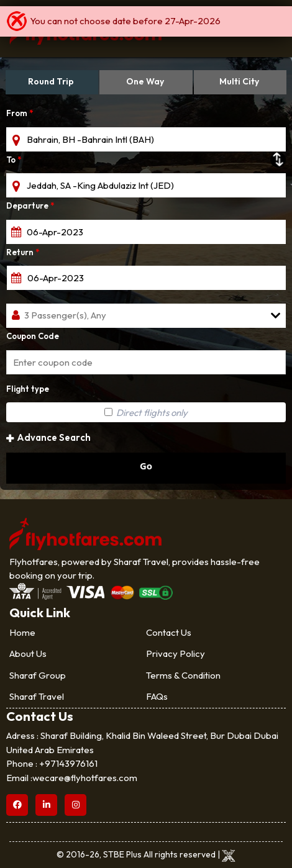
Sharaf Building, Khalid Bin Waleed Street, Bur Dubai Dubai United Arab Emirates (142, 742)
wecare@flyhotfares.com (85, 778)
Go (146, 466)
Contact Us (169, 632)
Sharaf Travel (37, 696)
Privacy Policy (176, 653)
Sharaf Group (38, 675)
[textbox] (146, 139)
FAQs (157, 696)
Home (22, 632)
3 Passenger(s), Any (65, 315)
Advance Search (48, 437)
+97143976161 (68, 763)
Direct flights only (146, 413)
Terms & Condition (183, 675)
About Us (28, 653)
